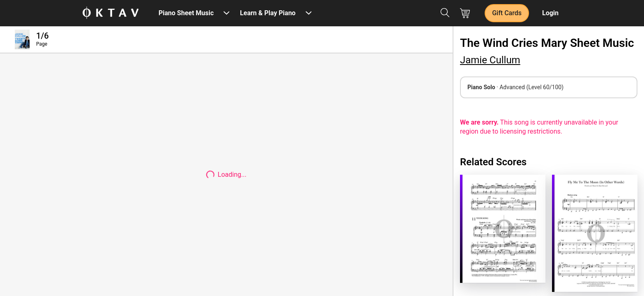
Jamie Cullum (490, 60)
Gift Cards (507, 13)
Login (550, 13)
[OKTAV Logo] (110, 13)
